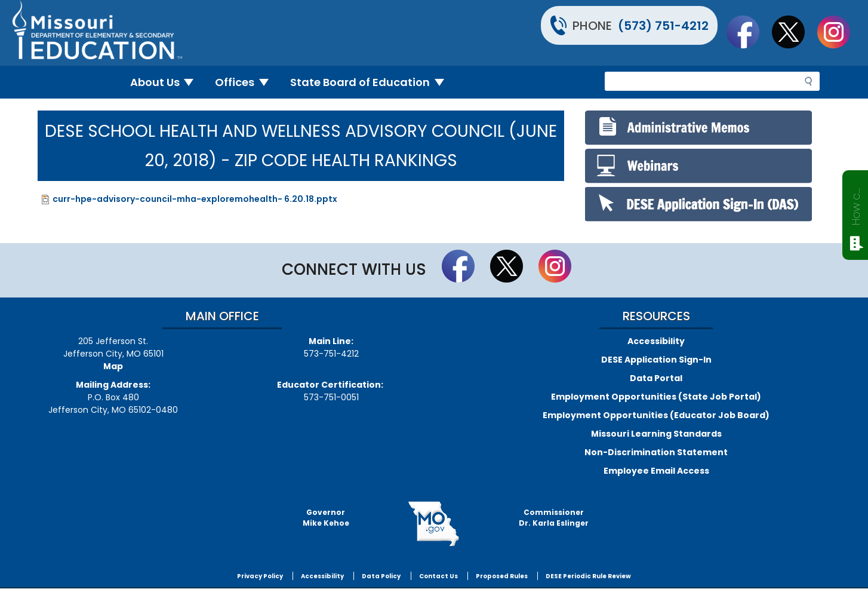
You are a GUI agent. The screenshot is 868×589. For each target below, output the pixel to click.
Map (113, 366)
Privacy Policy (260, 576)
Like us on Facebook (749, 32)
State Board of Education (372, 82)
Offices (247, 82)
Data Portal (656, 378)
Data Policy (381, 576)
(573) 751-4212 (663, 26)
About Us (167, 82)
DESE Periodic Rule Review (588, 576)
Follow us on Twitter (794, 32)
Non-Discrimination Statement (656, 452)
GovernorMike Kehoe (326, 518)
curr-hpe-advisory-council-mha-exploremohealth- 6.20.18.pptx (195, 199)
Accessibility (656, 341)
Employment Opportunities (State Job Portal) (656, 397)
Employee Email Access (656, 471)
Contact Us (438, 576)
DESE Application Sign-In (656, 360)
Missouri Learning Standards (656, 434)
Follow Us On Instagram (839, 32)
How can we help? (856, 204)
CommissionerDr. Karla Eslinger (554, 518)
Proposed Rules (502, 576)
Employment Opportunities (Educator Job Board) (656, 415)
